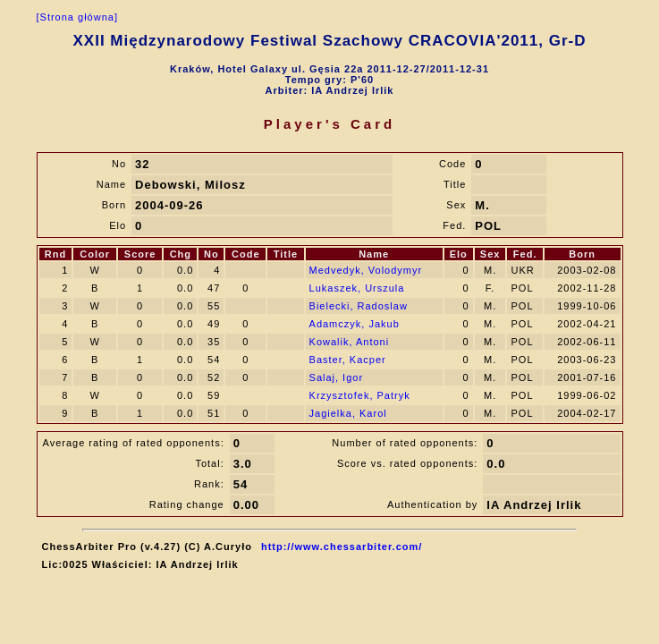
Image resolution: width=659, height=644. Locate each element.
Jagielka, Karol (348, 413)
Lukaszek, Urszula (357, 288)
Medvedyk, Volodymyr (366, 270)
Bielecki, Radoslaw (359, 306)
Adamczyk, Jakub (355, 324)
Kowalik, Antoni (350, 342)
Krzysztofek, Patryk (360, 395)
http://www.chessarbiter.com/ (342, 547)
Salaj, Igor (337, 377)
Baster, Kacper (348, 360)
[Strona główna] (77, 17)
